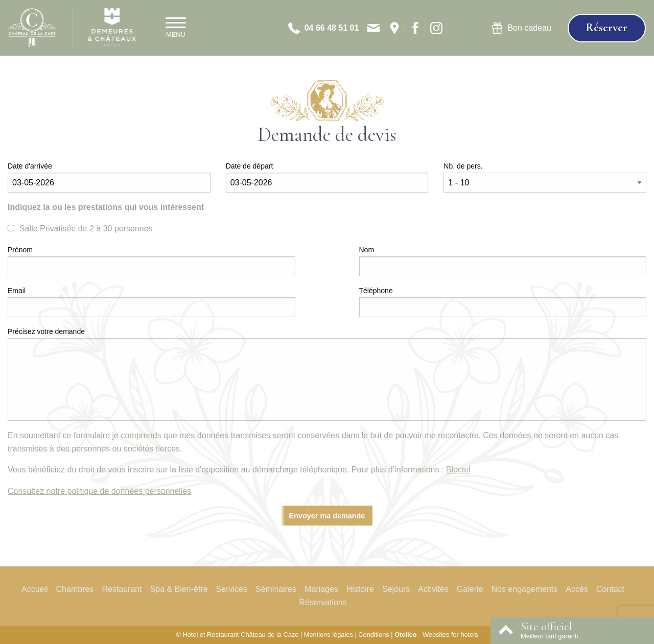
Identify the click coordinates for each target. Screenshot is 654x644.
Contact (610, 589)
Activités (433, 589)
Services (232, 589)
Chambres (75, 589)
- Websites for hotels (436, 635)
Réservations (323, 602)
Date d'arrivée (30, 166)
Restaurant (122, 589)
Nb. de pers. (463, 166)
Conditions (373, 635)
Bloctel (458, 470)
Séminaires (276, 589)
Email (17, 291)
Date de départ (250, 166)
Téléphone (376, 291)
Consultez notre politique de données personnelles (99, 491)
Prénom (20, 250)
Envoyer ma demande (327, 516)
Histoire (360, 589)
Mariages (321, 589)
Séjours (396, 589)
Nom (367, 250)
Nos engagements (524, 589)
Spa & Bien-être (179, 589)
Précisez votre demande (46, 331)
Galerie (470, 589)
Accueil (35, 589)
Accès (577, 589)
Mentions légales (329, 635)
